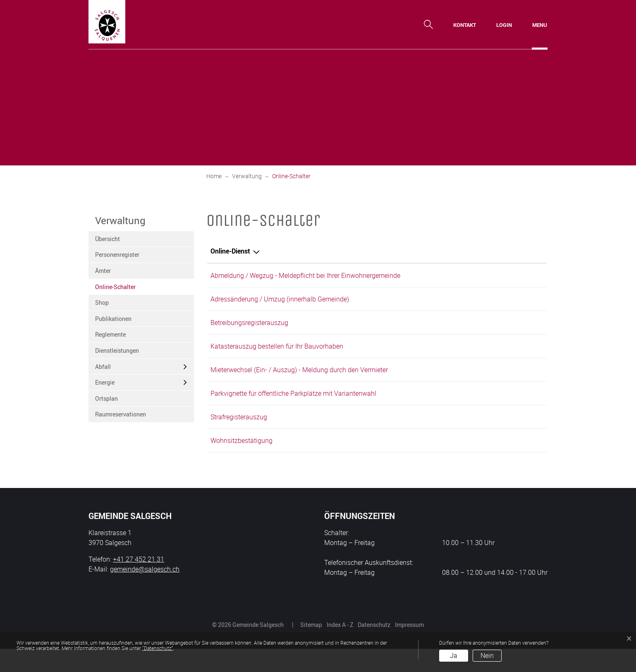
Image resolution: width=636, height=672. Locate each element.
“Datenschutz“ (158, 648)
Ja (454, 655)
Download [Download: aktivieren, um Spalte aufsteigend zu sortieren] (513, 251)
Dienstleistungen (117, 350)
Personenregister (117, 255)
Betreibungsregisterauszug (249, 328)
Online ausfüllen (467, 276)
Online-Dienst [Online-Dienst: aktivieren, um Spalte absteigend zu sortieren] (230, 251)
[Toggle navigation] (540, 25)
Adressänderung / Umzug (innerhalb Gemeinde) (280, 302)
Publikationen (113, 319)
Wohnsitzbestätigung (241, 461)
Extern (526, 329)
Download (525, 409)
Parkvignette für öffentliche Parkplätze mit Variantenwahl (293, 408)
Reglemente (110, 334)
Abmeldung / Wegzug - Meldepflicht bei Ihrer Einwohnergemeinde (305, 275)
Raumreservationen (121, 414)
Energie (105, 382)
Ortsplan (106, 398)
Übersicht (108, 239)
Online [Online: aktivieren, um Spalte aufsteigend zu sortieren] (445, 251)
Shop (102, 303)
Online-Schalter (115, 289)
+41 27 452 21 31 (139, 582)
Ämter (103, 271)
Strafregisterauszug (239, 434)
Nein (487, 655)
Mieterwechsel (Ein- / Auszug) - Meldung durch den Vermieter (299, 381)
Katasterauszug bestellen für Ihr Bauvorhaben (277, 355)
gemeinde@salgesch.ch (145, 592)
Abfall (103, 367)
